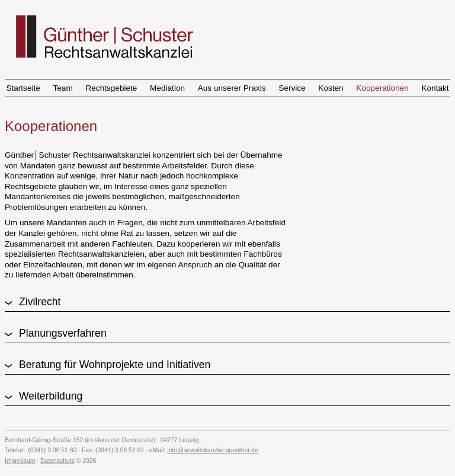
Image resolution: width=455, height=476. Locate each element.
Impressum (20, 461)
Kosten (331, 88)
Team (63, 88)
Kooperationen (382, 88)
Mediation (167, 88)
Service (292, 88)
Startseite (23, 88)
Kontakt (435, 88)
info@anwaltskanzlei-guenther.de (212, 450)
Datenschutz (57, 461)
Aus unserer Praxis (232, 88)
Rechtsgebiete (111, 88)
